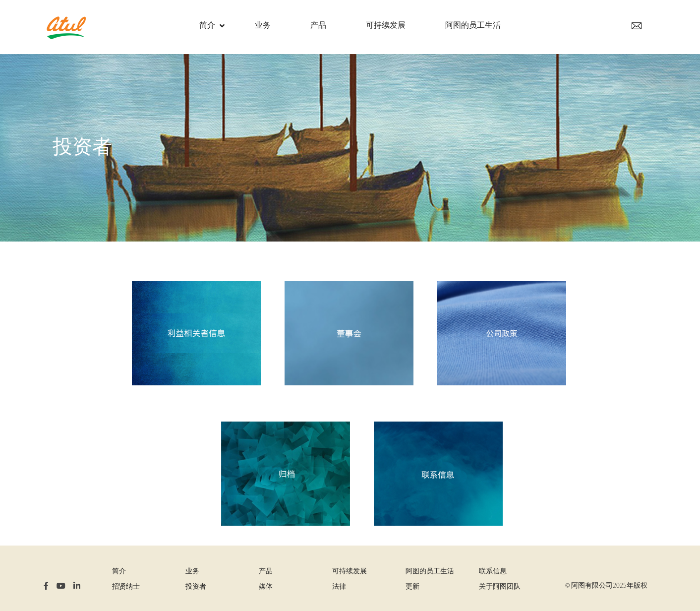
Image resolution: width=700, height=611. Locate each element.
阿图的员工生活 (430, 572)
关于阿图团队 (500, 587)
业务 (192, 572)
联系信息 (493, 572)
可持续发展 (350, 572)
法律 (339, 587)
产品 (266, 572)
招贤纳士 (126, 587)
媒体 (266, 587)
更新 (412, 587)
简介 (119, 572)
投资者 (196, 587)
